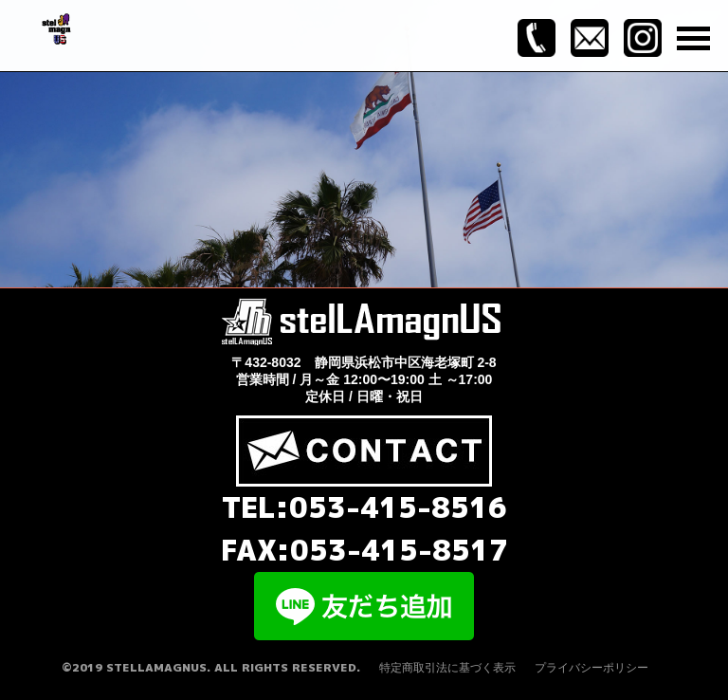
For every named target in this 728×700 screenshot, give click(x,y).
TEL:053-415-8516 (364, 507)
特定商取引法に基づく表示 (447, 668)
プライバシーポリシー (591, 668)
